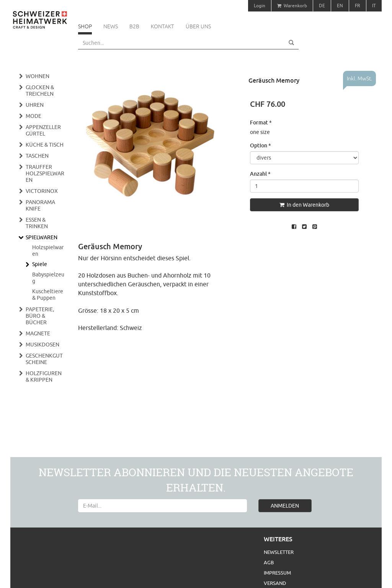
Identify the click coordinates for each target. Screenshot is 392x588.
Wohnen (38, 76)
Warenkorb (292, 6)
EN (340, 6)
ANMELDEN (285, 506)
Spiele (40, 264)
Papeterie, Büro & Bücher (40, 316)
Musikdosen (42, 345)
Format (261, 122)
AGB (269, 562)
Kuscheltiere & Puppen (48, 295)
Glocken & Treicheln (40, 91)
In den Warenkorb (304, 205)
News (111, 26)
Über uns (198, 26)
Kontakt (163, 26)
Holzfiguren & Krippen (44, 376)
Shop (85, 26)
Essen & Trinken (37, 223)
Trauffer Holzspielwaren (45, 173)
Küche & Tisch (45, 145)
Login (260, 6)
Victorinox (42, 191)
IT (374, 6)
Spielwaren (42, 237)
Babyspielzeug (48, 278)
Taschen (37, 156)
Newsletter (279, 552)
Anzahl (260, 174)
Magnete (38, 333)
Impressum (277, 573)
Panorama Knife (40, 205)
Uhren (35, 105)
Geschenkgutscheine (44, 359)
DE (322, 6)
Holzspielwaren (48, 251)
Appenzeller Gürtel (43, 130)
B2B (134, 26)
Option (261, 145)
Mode (33, 116)
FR (358, 6)
